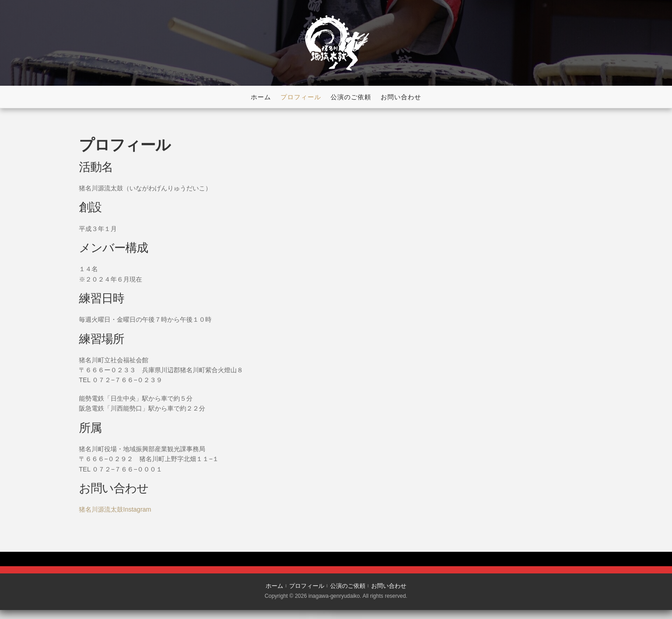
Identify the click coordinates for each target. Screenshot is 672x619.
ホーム (261, 97)
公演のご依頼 (351, 97)
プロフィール (301, 97)
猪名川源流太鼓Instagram (115, 509)
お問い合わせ (401, 97)
